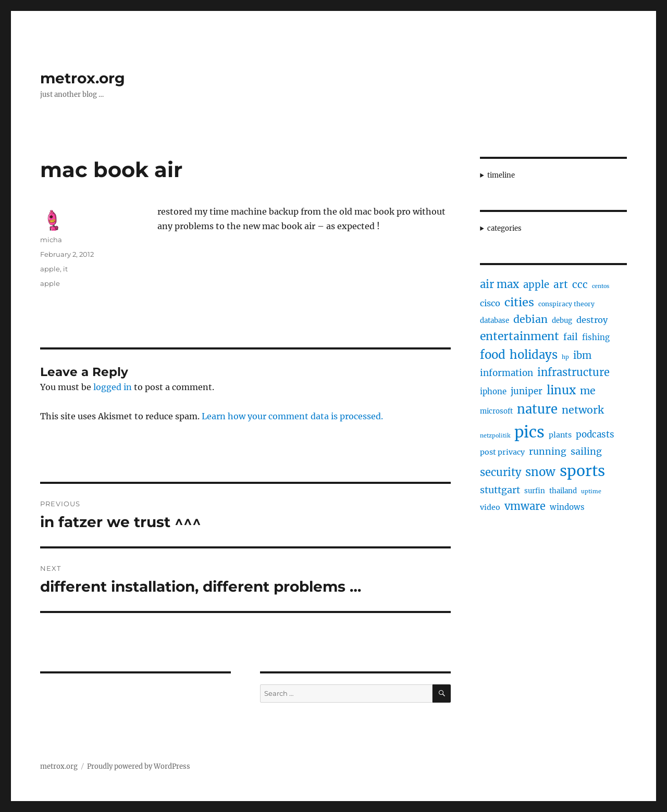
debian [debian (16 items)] (530, 319)
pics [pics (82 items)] (529, 432)
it (65, 269)
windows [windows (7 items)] (567, 507)
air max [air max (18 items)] (499, 284)
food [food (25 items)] (493, 355)
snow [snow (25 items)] (540, 472)
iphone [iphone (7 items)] (493, 391)
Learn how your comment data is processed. (292, 416)
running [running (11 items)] (548, 452)
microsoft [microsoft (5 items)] (496, 411)
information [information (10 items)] (507, 373)
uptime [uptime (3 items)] (591, 491)
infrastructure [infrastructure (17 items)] (573, 372)
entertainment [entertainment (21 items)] (520, 336)
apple (50, 269)
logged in (113, 387)
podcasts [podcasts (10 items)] (595, 434)
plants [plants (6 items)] (560, 435)
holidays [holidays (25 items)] (534, 355)
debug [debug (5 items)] (562, 321)
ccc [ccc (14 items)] (580, 284)
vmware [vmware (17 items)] (525, 506)
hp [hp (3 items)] (565, 357)
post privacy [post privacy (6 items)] (502, 452)
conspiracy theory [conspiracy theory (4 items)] (566, 304)
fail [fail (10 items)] (571, 337)
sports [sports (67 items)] (582, 471)
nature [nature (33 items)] (537, 409)
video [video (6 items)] (490, 507)
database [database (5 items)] (495, 321)
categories (504, 228)
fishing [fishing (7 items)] (596, 337)
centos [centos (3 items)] (601, 286)
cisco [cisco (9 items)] (490, 303)
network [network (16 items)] (583, 410)
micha (51, 240)
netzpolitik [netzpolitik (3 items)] (495, 436)
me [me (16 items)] (588, 391)
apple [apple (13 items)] (536, 285)
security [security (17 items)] (501, 472)
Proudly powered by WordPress (139, 766)
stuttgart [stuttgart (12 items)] (500, 490)
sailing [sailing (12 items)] (586, 451)
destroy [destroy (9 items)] (592, 320)
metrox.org (83, 78)
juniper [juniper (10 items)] (527, 391)
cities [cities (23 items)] (519, 302)
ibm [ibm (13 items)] (582, 355)
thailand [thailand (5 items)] (563, 491)
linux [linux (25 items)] (561, 390)
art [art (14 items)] (561, 284)
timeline (501, 175)
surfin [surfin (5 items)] (535, 491)
